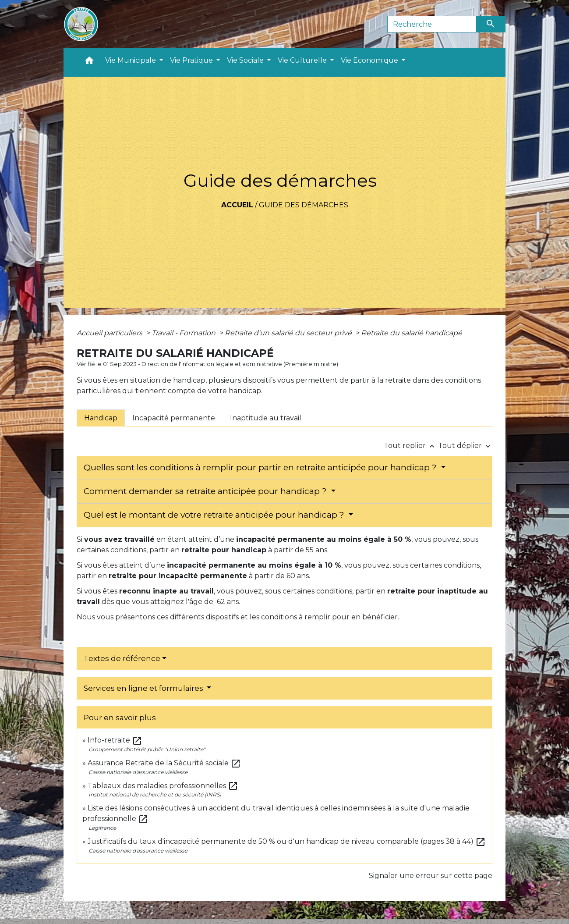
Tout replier (411, 446)
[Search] (432, 24)
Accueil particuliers (110, 333)
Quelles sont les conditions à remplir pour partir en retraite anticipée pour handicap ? (261, 467)
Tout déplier (465, 446)
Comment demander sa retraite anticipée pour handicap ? (206, 491)
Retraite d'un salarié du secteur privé (289, 333)
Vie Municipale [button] (131, 60)
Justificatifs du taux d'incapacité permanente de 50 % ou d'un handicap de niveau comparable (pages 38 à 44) (287, 841)
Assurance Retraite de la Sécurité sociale (164, 763)
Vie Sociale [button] (246, 60)
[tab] (101, 418)
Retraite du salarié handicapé (412, 333)
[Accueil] (81, 24)
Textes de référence (122, 658)
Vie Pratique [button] (192, 60)
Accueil (237, 205)
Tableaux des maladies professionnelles (163, 786)
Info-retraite (115, 740)
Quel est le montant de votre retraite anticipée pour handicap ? (215, 515)
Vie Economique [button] (370, 60)
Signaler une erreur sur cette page (431, 876)
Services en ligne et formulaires (144, 688)
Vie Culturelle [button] (303, 60)
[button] (89, 62)
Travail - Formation (184, 333)
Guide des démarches (304, 205)
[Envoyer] (491, 24)
